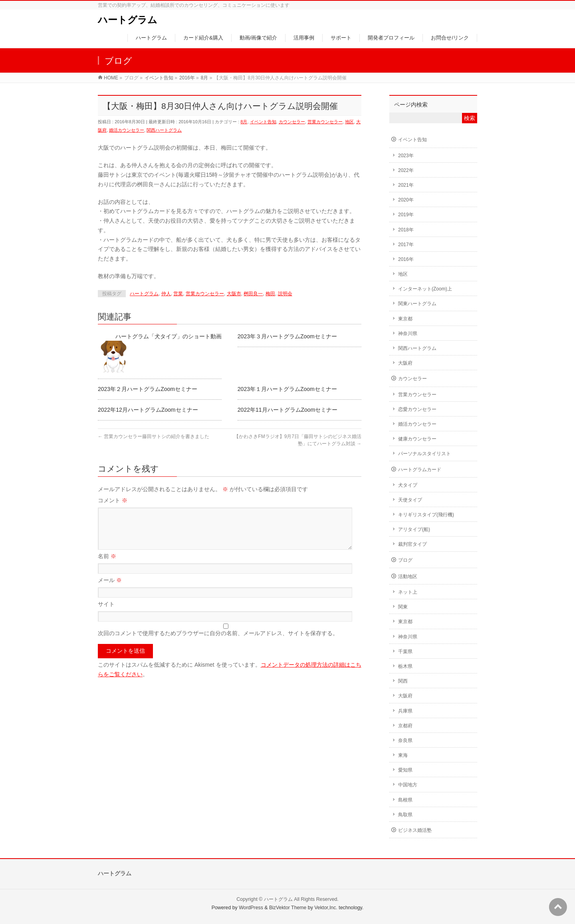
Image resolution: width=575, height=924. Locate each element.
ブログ (405, 560)
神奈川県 (408, 334)
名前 (107, 566)
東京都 (405, 319)
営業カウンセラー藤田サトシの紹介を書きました (154, 436)
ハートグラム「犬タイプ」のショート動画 (169, 336)
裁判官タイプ (412, 544)
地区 (349, 122)
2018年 (406, 230)
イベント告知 (263, 122)
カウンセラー (292, 122)
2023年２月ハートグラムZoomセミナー (148, 389)
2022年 (406, 170)
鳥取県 (405, 815)
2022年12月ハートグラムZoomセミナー (148, 410)
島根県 (405, 800)
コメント (113, 500)
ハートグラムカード (420, 470)
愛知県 (405, 770)
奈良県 (405, 740)
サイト (106, 614)
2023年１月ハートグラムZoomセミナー (287, 389)
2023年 (406, 156)
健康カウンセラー (417, 439)
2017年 (406, 245)
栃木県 (405, 666)
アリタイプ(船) (414, 529)
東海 (403, 755)
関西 (403, 681)
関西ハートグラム (164, 130)
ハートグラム (128, 20)
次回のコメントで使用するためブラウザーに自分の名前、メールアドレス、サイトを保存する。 (218, 643)
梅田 (270, 294)
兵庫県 (405, 711)
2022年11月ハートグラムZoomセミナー (288, 410)
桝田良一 (253, 294)
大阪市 (234, 294)
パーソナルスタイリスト (424, 454)
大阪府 (405, 363)
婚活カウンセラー (127, 130)
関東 (403, 607)
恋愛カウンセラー (417, 409)
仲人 (166, 294)
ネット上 (408, 592)
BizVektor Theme (288, 908)
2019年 (406, 215)
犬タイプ (408, 485)
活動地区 (408, 577)
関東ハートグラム (417, 304)
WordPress (251, 908)
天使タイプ (410, 500)
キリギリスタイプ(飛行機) (426, 515)
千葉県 (405, 652)
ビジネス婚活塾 (415, 830)
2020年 (406, 200)
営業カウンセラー (325, 122)
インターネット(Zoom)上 (425, 289)
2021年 (406, 185)
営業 (178, 294)
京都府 (405, 726)
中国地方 (408, 785)
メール (110, 590)
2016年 (406, 259)
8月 (244, 122)
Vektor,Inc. (326, 908)
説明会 (285, 294)
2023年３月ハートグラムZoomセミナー (287, 336)
